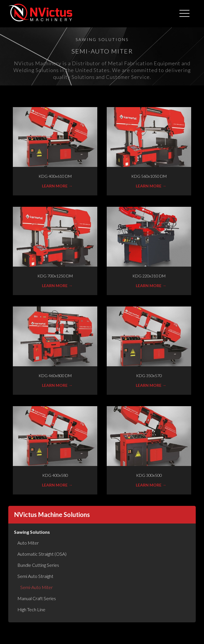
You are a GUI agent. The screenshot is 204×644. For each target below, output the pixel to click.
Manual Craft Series (37, 598)
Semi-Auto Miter (37, 587)
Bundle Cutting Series (38, 565)
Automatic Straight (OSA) (42, 554)
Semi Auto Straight (35, 576)
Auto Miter (28, 543)
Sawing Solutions (32, 532)
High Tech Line (31, 609)
